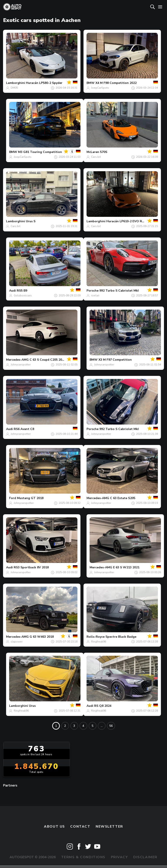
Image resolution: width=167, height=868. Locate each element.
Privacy (119, 857)
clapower (17, 642)
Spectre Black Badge (121, 637)
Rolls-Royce (96, 637)
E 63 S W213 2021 (126, 567)
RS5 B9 (22, 291)
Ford (13, 498)
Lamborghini (16, 83)
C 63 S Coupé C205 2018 (48, 360)
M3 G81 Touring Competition (40, 152)
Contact (80, 827)
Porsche (93, 291)
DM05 (14, 88)
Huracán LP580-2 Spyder (44, 83)
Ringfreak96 (99, 642)
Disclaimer (145, 857)
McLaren (93, 152)
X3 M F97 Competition (115, 360)
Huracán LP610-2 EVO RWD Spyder (133, 221)
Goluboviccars (23, 295)
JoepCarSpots (100, 88)
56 (111, 726)
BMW (91, 83)
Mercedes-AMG (17, 360)
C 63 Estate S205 (123, 498)
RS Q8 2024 (103, 706)
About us (54, 827)
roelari (95, 295)
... (102, 726)
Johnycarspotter (21, 365)
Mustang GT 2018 (30, 498)
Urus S (31, 221)
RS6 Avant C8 (24, 429)
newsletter (109, 827)
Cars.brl (96, 157)
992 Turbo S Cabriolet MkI (119, 291)
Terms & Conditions (83, 857)
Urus (32, 706)
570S (104, 152)
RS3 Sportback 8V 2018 (31, 567)
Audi (13, 291)
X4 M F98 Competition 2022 (116, 83)
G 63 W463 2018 (42, 637)
